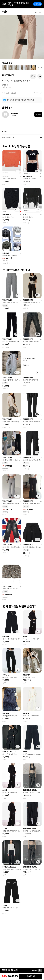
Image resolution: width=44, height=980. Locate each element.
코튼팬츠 (13, 93)
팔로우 (38, 114)
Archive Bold (28, 176)
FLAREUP (27, 215)
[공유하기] (40, 76)
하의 (8, 93)
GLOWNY (6, 637)
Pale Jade (6, 253)
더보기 (39, 68)
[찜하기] (33, 76)
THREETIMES (8, 75)
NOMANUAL (7, 215)
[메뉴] (40, 12)
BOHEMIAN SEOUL (9, 752)
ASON (25, 637)
